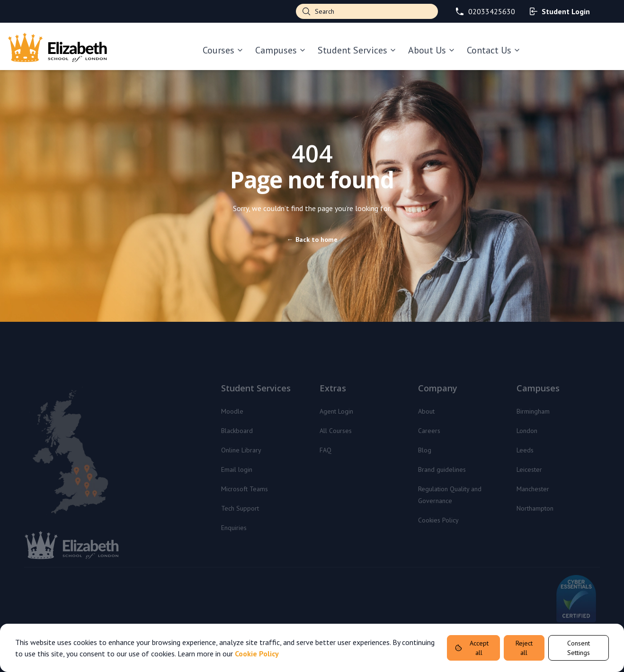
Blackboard (237, 431)
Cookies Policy (438, 520)
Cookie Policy (257, 654)
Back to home (312, 239)
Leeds (525, 450)
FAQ (325, 450)
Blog (425, 450)
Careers (429, 431)
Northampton (535, 508)
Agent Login (336, 411)
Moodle (232, 411)
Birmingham (533, 411)
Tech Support (240, 508)
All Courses (336, 431)
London (527, 431)
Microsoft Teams (245, 489)
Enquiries (234, 528)
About (426, 411)
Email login (237, 469)
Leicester (529, 469)
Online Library (241, 450)
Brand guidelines (442, 469)
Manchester (533, 489)
